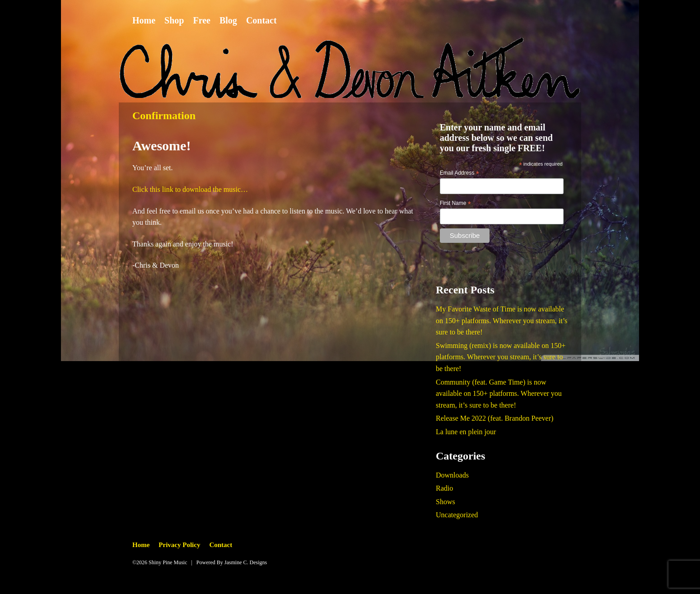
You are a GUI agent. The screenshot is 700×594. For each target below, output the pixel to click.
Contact (261, 20)
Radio (444, 488)
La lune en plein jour (466, 432)
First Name (455, 204)
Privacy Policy (179, 545)
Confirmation (164, 116)
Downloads (452, 475)
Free (202, 20)
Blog (228, 20)
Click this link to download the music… (190, 189)
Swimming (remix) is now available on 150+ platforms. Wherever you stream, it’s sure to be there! (501, 357)
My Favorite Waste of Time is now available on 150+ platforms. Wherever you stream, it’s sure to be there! (502, 320)
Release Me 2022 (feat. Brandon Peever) (495, 418)
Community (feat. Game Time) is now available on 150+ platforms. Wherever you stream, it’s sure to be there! (499, 394)
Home (144, 20)
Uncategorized (457, 515)
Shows (446, 502)
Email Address (460, 173)
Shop (174, 20)
